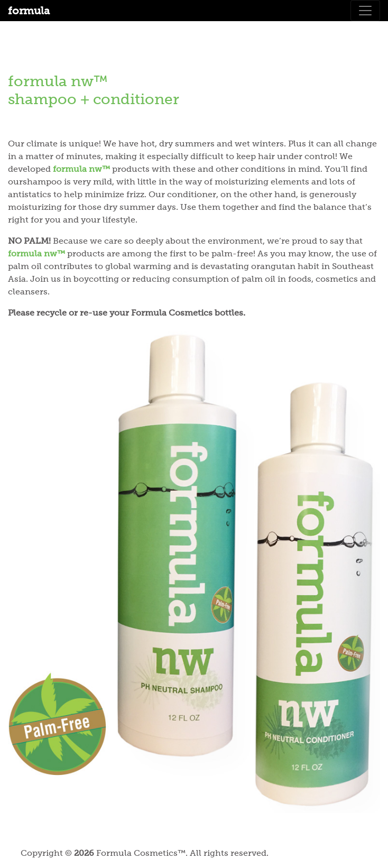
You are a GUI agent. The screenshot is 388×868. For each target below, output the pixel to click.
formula (29, 11)
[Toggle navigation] (365, 11)
